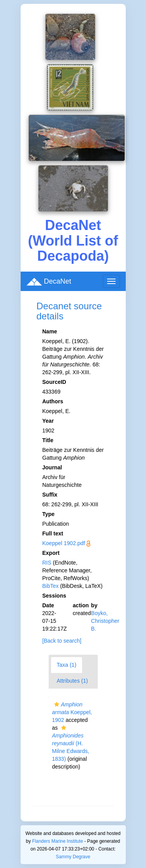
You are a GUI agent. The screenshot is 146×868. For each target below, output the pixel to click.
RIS (47, 563)
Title (48, 440)
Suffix (50, 495)
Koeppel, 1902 (72, 712)
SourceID (54, 382)
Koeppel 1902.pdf (64, 543)
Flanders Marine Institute (57, 841)
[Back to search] (62, 641)
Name (50, 331)
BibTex (51, 586)
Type (49, 514)
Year (48, 421)
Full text (53, 533)
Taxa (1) (67, 665)
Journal (52, 467)
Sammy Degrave (73, 857)
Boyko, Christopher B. (105, 621)
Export (51, 553)
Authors (53, 401)
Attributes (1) (72, 681)
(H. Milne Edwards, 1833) (71, 743)
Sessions (54, 596)
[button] (57, 704)
